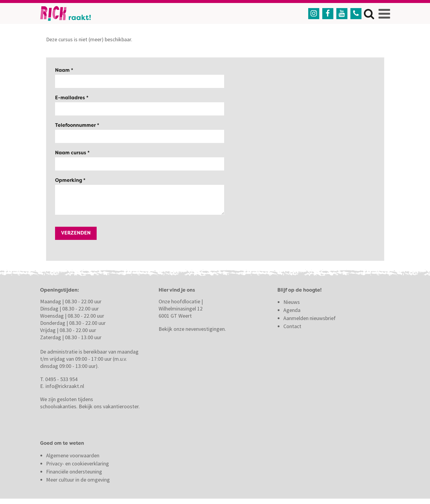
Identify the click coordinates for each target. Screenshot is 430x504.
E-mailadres (71, 98)
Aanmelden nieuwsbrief (310, 318)
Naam (63, 71)
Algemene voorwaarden (73, 455)
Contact (293, 326)
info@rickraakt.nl (65, 386)
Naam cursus (71, 153)
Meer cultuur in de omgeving (78, 480)
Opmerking (69, 181)
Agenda (292, 310)
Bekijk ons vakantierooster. (109, 406)
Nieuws (292, 302)
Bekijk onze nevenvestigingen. (193, 329)
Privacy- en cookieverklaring (78, 463)
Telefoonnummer (76, 126)
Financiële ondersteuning (74, 472)
